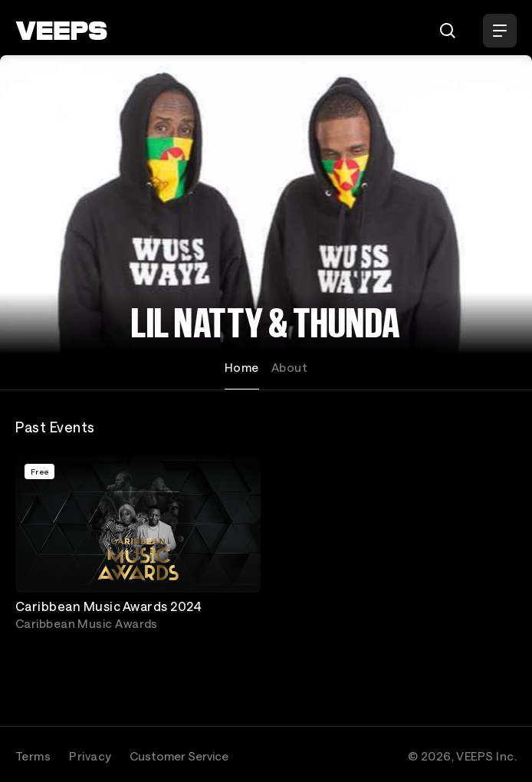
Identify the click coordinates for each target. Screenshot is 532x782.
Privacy (90, 756)
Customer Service (179, 756)
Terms (33, 756)
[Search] (448, 31)
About (289, 367)
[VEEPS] (61, 31)
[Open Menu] (500, 31)
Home (242, 367)
